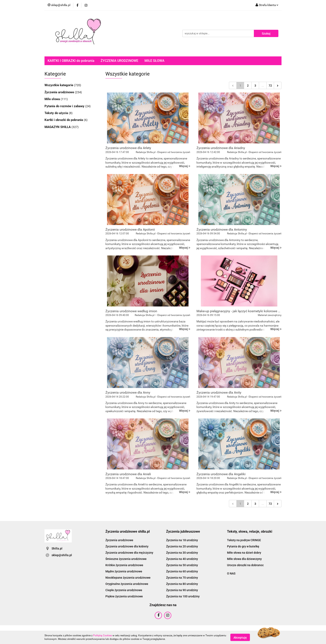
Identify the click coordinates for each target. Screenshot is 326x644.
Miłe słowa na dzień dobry (244, 553)
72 (270, 86)
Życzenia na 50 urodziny (182, 565)
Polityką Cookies (102, 635)
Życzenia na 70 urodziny (182, 578)
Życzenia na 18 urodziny (182, 540)
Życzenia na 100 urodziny (183, 596)
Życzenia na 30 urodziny (182, 553)
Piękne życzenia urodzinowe (124, 596)
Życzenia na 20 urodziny (182, 546)
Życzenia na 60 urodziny (182, 571)
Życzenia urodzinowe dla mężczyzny (129, 553)
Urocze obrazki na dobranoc (245, 565)
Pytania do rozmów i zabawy (65, 106)
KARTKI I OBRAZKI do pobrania (71, 61)
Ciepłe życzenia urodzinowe (124, 590)
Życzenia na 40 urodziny (182, 559)
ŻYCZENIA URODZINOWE (119, 61)
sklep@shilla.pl (62, 555)
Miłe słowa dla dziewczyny (244, 559)
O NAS (231, 573)
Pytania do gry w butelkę (243, 546)
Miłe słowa (53, 99)
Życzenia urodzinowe (60, 92)
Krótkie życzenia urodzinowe (124, 565)
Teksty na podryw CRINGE (244, 540)
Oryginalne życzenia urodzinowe (127, 584)
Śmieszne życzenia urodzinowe (126, 559)
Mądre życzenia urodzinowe (124, 571)
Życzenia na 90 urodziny (182, 590)
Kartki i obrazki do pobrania (64, 120)
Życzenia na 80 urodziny (182, 584)
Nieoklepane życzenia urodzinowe (128, 578)
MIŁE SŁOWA (154, 61)
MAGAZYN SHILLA (58, 127)
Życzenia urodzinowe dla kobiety (127, 546)
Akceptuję (240, 637)
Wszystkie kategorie (59, 85)
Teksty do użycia (57, 113)
